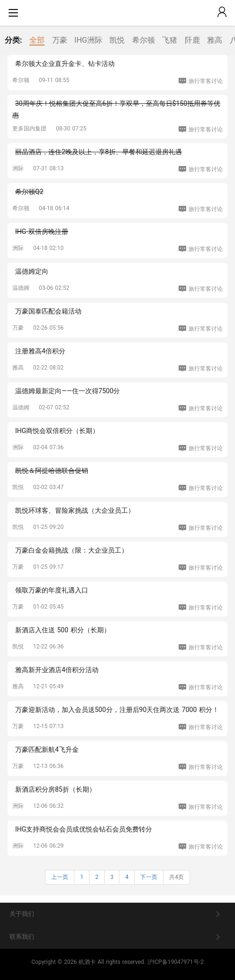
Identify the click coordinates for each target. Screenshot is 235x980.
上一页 (60, 877)
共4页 (176, 877)
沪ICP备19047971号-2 (176, 962)
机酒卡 (87, 962)
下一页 (149, 877)
